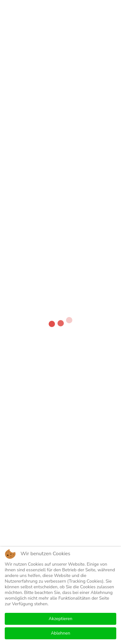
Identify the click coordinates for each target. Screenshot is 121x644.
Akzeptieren (61, 619)
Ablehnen (61, 633)
